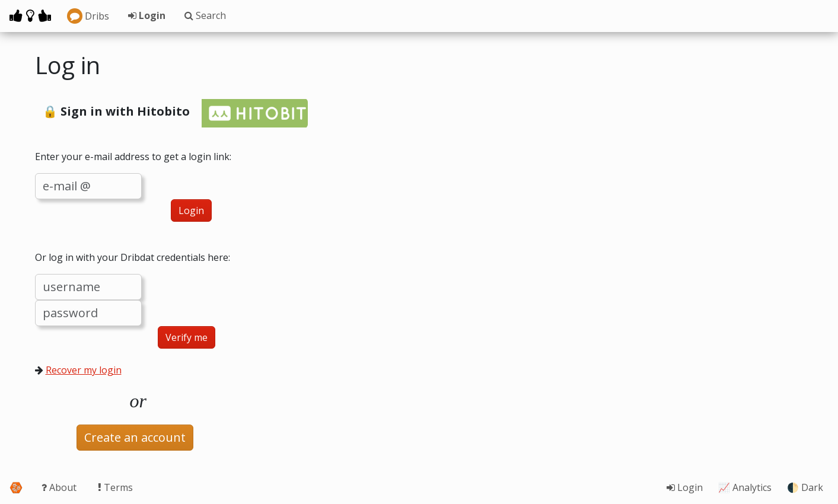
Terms (115, 487)
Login (147, 15)
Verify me (187, 337)
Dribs (88, 16)
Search (205, 15)
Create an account (135, 437)
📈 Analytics (745, 487)
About (60, 487)
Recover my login (84, 370)
